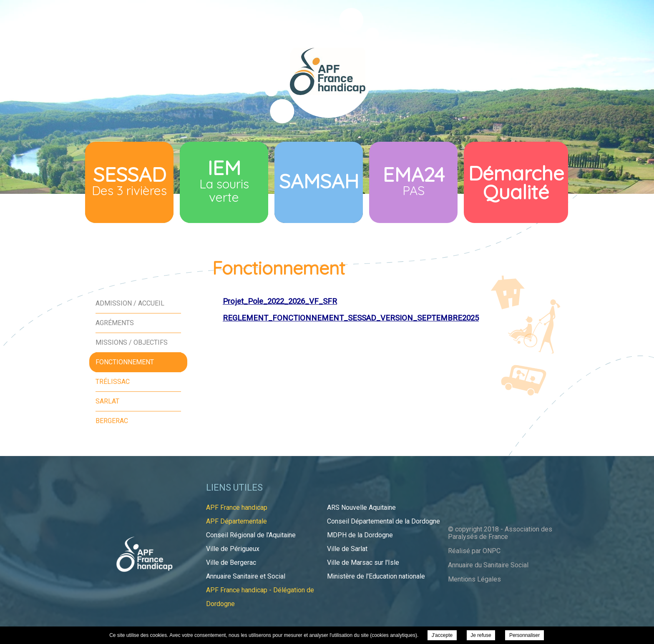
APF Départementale (236, 521)
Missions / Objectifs (132, 342)
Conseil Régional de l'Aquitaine (251, 535)
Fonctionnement (125, 362)
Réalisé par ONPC (474, 551)
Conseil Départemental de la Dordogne (384, 521)
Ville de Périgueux (233, 549)
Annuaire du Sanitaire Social (488, 565)
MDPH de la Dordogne (360, 535)
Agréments (115, 323)
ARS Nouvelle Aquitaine (361, 507)
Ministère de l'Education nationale (376, 576)
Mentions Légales (474, 579)
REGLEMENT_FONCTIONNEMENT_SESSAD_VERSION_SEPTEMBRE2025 (351, 318)
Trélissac (113, 382)
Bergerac (112, 421)
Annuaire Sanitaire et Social (246, 576)
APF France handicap (237, 507)
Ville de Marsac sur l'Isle (363, 563)
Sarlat (107, 401)
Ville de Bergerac (231, 563)
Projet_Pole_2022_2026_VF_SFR (280, 301)
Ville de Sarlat (347, 549)
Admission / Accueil (130, 303)
